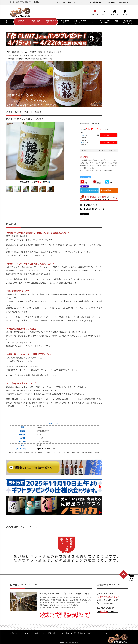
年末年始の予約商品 (22, 59)
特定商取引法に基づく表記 (82, 633)
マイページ (85, 2)
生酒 (109, 183)
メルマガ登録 (110, 2)
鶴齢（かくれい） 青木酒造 (27, 52)
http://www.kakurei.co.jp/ (45, 449)
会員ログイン (72, 2)
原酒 (84, 183)
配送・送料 (52, 633)
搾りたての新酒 (22, 55)
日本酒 (14, 52)
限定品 (97, 183)
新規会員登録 (97, 2)
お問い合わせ (124, 2)
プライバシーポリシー (103, 633)
